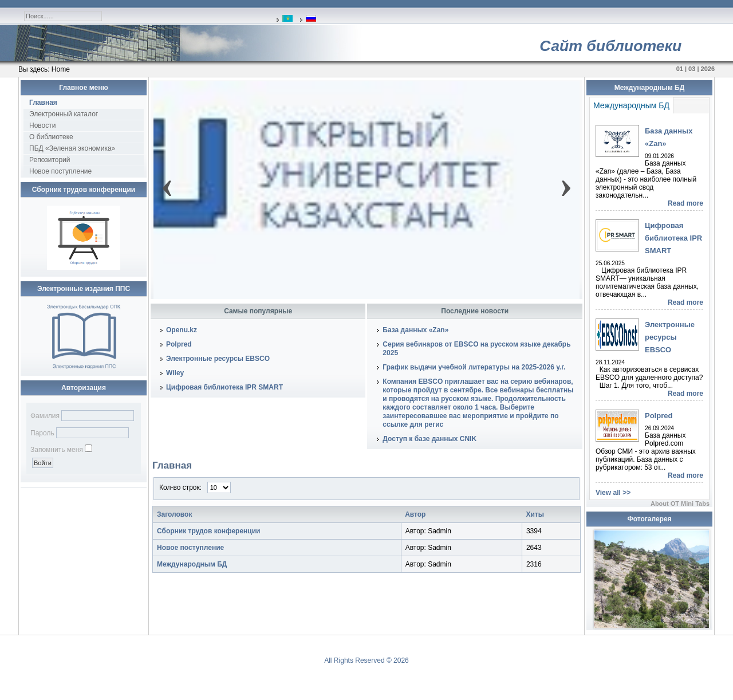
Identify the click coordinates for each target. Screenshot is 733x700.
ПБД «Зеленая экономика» (72, 148)
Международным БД (192, 564)
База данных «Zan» (415, 330)
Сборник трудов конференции (208, 531)
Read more (685, 203)
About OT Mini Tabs (680, 504)
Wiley (175, 373)
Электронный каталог (64, 114)
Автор (415, 514)
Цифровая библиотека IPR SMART (224, 387)
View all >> (613, 493)
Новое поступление (60, 171)
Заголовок (174, 514)
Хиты (535, 514)
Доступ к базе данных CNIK (429, 439)
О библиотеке (51, 137)
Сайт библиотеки (610, 46)
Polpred (179, 344)
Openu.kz (182, 330)
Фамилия (45, 416)
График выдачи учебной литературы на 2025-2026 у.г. (474, 367)
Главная (43, 103)
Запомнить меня (57, 450)
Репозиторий (50, 160)
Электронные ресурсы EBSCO (218, 359)
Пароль (42, 433)
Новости (42, 125)
